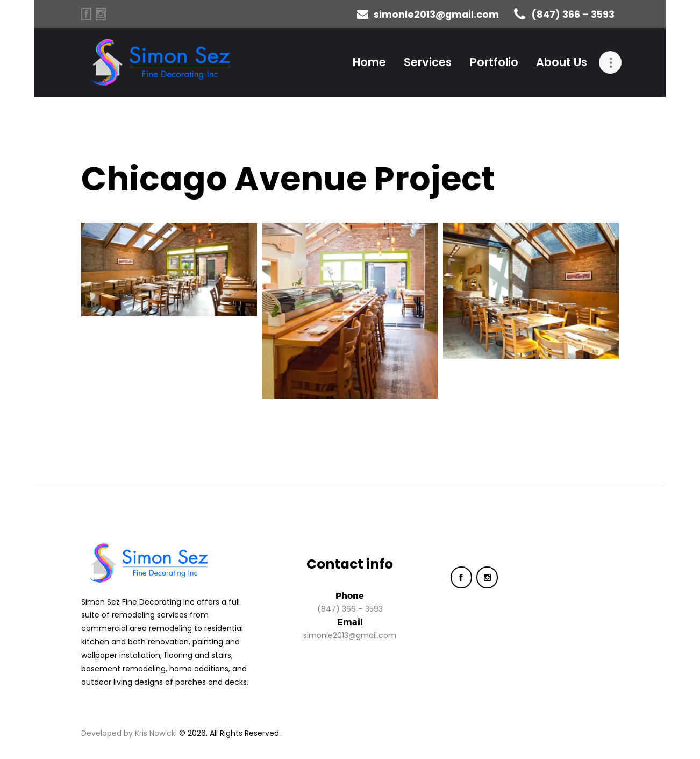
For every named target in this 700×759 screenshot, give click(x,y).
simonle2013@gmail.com (350, 635)
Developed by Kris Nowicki (129, 733)
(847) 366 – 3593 (350, 609)
